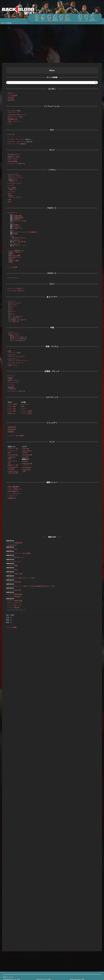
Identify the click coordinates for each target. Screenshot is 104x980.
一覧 (86, 18)
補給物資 (9, 386)
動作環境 (9, 99)
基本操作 (9, 97)
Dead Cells (12, 933)
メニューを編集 (9, 628)
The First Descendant (15, 955)
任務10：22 (16, 227)
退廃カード (11, 180)
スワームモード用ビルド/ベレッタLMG (19, 577)
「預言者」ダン (13, 319)
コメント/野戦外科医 (13, 595)
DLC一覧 (9, 133)
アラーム (60, 425)
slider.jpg (40, 905)
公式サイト (10, 448)
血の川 (10, 258)
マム (9, 307)
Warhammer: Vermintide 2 (17, 957)
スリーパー (94, 137)
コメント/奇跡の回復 (13, 601)
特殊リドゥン (12, 334)
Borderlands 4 (13, 930)
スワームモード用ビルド (14, 290)
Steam (23, 448)
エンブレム (23, 403)
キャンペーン (49, 78)
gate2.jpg (73, 903)
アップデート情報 (12, 110)
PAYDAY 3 (12, 943)
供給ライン (11, 188)
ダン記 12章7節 (18, 241)
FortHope (24, 466)
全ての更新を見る (68, 958)
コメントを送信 (88, 802)
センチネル (13, 339)
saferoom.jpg (8, 905)
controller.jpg (8, 903)
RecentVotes (10, 544)
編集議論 (9, 431)
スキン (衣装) (11, 403)
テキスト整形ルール (13, 488)
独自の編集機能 (11, 486)
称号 (21, 405)
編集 (37, 18)
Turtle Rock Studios (11, 467)
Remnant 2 (12, 945)
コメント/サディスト (13, 604)
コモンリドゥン (13, 333)
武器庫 (14, 224)
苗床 (9, 261)
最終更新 (92, 18)
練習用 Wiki (38, 943)
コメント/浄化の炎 (12, 581)
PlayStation (24, 454)
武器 (8, 350)
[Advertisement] (52, 44)
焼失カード (11, 178)
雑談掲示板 (10, 428)
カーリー (11, 314)
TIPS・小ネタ (11, 158)
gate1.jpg (40, 903)
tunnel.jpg (40, 908)
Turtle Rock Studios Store (11, 471)
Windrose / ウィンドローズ (17, 962)
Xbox (22, 456)
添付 (61, 18)
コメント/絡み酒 (12, 608)
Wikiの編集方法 (11, 490)
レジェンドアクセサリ (15, 356)
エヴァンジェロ (13, 302)
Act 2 (83, 105)
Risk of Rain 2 (13, 947)
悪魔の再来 (16, 215)
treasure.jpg (7, 908)
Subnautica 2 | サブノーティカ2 (18, 952)
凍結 (43, 18)
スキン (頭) (10, 405)
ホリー (10, 305)
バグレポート (11, 460)
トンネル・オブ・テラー (14, 138)
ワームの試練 (11, 266)
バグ (8, 123)
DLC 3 (15, 243)
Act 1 (10, 213)
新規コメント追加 (52, 778)
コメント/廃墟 (11, 564)
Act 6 (10, 243)
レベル (62, 78)
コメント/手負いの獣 (13, 573)
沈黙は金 (57, 430)
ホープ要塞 (10, 187)
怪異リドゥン (14, 336)
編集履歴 (55, 18)
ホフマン (11, 310)
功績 (56, 484)
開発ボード (10, 464)
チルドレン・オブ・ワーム (15, 141)
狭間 (9, 253)
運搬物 (8, 377)
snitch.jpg (73, 905)
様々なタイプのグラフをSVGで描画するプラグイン (78, 938)
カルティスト (14, 338)
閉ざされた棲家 (13, 254)
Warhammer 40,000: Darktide (18, 960)
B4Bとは (9, 92)
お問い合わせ (38, 928)
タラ (9, 320)
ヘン (9, 317)
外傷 (9, 195)
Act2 (57, 78)
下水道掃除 (51, 70)
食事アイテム (11, 364)
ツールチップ (11, 495)
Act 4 (10, 235)
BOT (8, 201)
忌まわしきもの (18, 237)
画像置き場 (10, 497)
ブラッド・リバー (12, 143)
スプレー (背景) (25, 412)
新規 (80, 18)
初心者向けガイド (12, 153)
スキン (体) (10, 408)
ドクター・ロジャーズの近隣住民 (24, 231)
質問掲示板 (10, 426)
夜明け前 (15, 218)
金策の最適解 (11, 160)
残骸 (14, 233)
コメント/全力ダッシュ (14, 556)
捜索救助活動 (17, 216)
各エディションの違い (14, 116)
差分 (49, 18)
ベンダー (9, 184)
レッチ (88, 413)
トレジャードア (53, 116)
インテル (9, 384)
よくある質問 (11, 94)
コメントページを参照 (73, 506)
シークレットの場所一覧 (14, 163)
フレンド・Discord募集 (14, 435)
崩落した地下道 (13, 251)
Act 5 (10, 239)
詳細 (18, 903)
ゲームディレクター (13, 182)
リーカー (54, 146)
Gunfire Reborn (13, 940)
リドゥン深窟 (11, 250)
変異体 (71, 144)
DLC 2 (15, 239)
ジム (9, 312)
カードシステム (11, 173)
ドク (9, 309)
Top (2, 23)
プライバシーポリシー (41, 933)
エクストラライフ (14, 196)
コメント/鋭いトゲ (12, 606)
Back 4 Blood (13, 926)
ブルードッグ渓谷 (18, 220)
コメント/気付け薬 (12, 591)
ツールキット (52, 118)
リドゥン (9, 331)
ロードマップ (12, 111)
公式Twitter (10, 454)
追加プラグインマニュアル (43, 950)
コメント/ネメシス (12, 560)
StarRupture (12, 950)
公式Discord (10, 457)
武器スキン (10, 412)
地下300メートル (13, 256)
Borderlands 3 (13, 928)
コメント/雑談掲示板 (13, 542)
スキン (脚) (10, 410)
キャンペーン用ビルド (14, 287)
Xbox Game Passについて (15, 114)
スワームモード (11, 277)
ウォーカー (11, 304)
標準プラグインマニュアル (43, 948)
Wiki (22, 460)
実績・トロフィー (12, 120)
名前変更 (67, 18)
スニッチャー (49, 260)
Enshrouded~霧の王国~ (16, 935)
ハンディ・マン (86, 112)
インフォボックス (12, 493)
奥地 (83, 115)
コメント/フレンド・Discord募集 (17, 552)
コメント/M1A (11, 569)
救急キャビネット (12, 379)
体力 (8, 193)
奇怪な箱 (11, 388)
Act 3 (10, 229)
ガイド (25, 464)
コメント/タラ (11, 548)
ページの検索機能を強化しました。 (73, 929)
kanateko (13, 978)
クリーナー (10, 300)
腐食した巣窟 (12, 260)
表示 (55, 94)
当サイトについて (40, 926)
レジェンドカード (15, 176)
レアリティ (10, 191)
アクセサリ (10, 354)
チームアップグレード (14, 362)
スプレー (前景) (25, 410)
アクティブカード (14, 175)
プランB (68, 78)
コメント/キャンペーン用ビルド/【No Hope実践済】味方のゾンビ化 (21, 586)
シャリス (11, 315)
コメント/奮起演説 (12, 597)
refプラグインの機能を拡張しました (73, 950)
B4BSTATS (24, 463)
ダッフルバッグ (11, 390)
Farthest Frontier (14, 938)
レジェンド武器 (13, 352)
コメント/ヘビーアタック (15, 610)
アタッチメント (11, 358)
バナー (22, 408)
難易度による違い (12, 156)
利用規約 (37, 930)
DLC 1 (18, 250)
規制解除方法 (11, 118)
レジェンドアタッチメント (17, 359)
